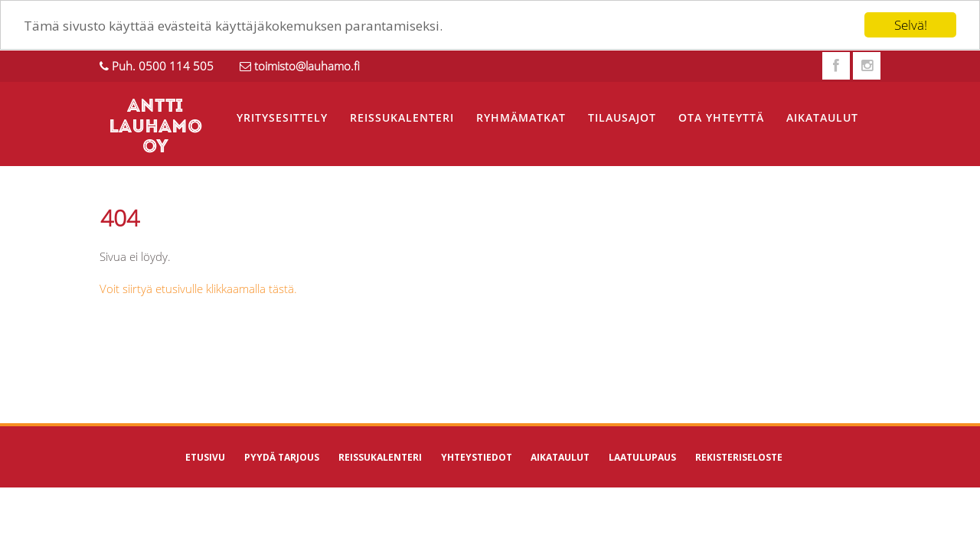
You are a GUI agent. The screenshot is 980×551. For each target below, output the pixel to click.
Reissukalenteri (402, 117)
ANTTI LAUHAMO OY (155, 127)
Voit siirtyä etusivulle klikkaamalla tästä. (198, 289)
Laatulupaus (642, 457)
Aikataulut (822, 117)
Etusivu (205, 457)
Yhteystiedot (477, 457)
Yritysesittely (282, 117)
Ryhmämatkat (521, 117)
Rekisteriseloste (739, 457)
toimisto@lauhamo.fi (307, 66)
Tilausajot (622, 117)
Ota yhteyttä (721, 117)
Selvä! (911, 25)
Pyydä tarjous (282, 457)
